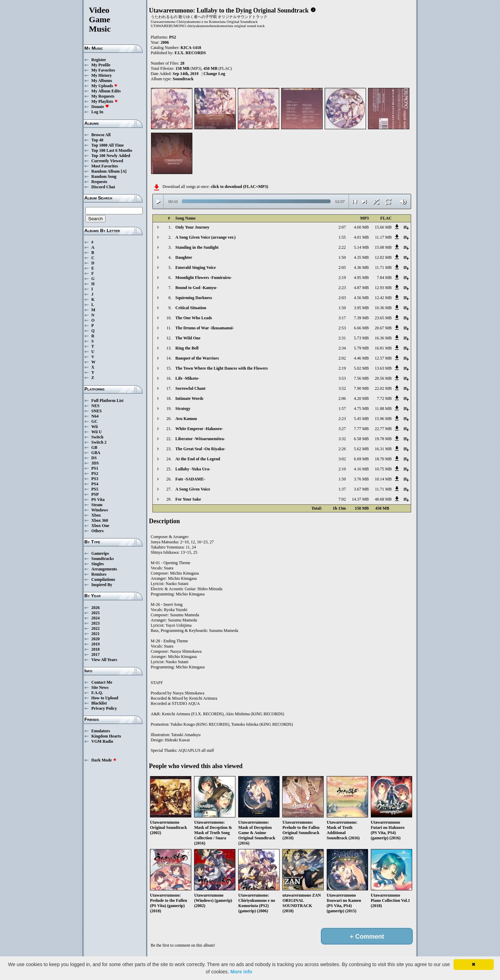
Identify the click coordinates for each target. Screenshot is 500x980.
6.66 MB (361, 328)
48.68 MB (383, 499)
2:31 (342, 338)
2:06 (342, 398)
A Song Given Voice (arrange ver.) (206, 237)
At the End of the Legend (198, 459)
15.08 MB (383, 247)
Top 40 (97, 140)
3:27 (342, 429)
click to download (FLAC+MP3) (239, 187)
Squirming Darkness (194, 298)
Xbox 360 (100, 520)
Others (97, 531)
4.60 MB (361, 227)
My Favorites (103, 70)
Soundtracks (103, 559)
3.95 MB (361, 308)
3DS (95, 463)
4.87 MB (361, 288)
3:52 (342, 388)
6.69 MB (361, 459)
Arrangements (104, 569)
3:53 (342, 378)
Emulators (101, 731)
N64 (95, 416)
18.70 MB (383, 459)
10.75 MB (383, 469)
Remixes (99, 574)
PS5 (95, 489)
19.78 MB (383, 439)
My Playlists (105, 101)
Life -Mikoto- (187, 378)
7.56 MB (361, 378)
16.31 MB (383, 449)
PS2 (95, 473)
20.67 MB (383, 328)
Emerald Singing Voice (196, 267)
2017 (95, 654)
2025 (95, 613)
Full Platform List (107, 401)
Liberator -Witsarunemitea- (200, 439)
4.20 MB (361, 398)
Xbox (96, 515)
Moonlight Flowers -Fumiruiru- (204, 278)
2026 (95, 608)
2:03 (342, 298)
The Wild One (188, 338)
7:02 (342, 499)
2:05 (342, 267)
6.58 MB (361, 439)
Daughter (184, 257)
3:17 (342, 318)
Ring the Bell (187, 348)
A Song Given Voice (193, 489)
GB (94, 447)
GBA (96, 453)
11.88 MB (383, 409)
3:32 (342, 439)
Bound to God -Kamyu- (196, 288)
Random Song (104, 176)
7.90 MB (361, 388)
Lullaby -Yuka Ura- (193, 469)
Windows (100, 510)
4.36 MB (361, 267)
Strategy (183, 409)
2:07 (342, 227)
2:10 (342, 469)
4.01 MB (361, 237)
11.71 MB (383, 267)
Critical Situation (191, 308)
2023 (95, 623)
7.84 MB (384, 278)
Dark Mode (104, 760)
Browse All (101, 135)
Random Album (106, 171)
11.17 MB (383, 237)
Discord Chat (103, 187)
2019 (95, 644)
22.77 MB (383, 429)
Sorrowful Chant (190, 388)
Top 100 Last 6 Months (112, 150)
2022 (95, 628)
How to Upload (105, 698)
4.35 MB (361, 257)
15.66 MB (383, 227)
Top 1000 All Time (107, 145)
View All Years (104, 660)
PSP (95, 494)
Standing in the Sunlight (197, 247)
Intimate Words (189, 398)
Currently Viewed (107, 161)
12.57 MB (383, 358)
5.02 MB (361, 368)
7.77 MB (361, 429)
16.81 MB (383, 348)
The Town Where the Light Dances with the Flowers (222, 368)
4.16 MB (361, 469)
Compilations (103, 579)
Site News (100, 687)
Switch (97, 437)
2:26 (342, 449)
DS (94, 458)
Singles (98, 564)
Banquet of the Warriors (197, 358)
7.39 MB (361, 318)
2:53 (342, 328)
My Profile (101, 65)
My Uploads (105, 86)
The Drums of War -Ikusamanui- (205, 328)
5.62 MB (361, 449)
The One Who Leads (194, 318)
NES (95, 406)
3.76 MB (361, 479)
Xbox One (100, 526)
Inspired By (102, 585)
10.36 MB (383, 308)
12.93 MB (383, 288)
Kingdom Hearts (106, 736)
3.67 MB (361, 489)
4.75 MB (361, 409)
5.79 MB (361, 348)
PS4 (95, 484)
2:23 (342, 288)
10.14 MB (383, 479)
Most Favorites (105, 166)
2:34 (342, 348)
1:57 (342, 409)
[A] (124, 171)
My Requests (103, 96)
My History (102, 75)
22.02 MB (383, 388)
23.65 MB (383, 318)
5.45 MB (361, 419)
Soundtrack (183, 79)
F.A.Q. (97, 693)
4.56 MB (361, 298)
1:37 (342, 489)
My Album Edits (106, 91)
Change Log (214, 74)
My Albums (102, 81)
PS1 (95, 468)
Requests (99, 182)
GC (94, 421)
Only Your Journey (192, 227)
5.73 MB (361, 338)
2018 (95, 649)
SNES (97, 411)
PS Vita (98, 500)
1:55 (342, 237)
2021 (95, 634)
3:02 (342, 459)
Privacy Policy (104, 708)
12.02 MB (383, 257)
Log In (97, 112)
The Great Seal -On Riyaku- (200, 449)
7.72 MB (384, 398)
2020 (95, 639)
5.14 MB (361, 247)
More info (241, 972)
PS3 (95, 479)
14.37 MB (360, 499)
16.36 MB (383, 338)
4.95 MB (361, 278)
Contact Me (102, 682)
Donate (100, 107)
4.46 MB (361, 358)
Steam (97, 505)
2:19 (342, 278)
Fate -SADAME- (190, 479)
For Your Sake (188, 499)
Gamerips (100, 553)
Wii (94, 427)
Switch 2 (99, 442)
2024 (95, 618)
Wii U (97, 432)
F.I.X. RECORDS (190, 53)
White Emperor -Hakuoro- (199, 429)
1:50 (342, 257)
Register (99, 60)
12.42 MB (383, 298)
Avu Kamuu (186, 419)
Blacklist (99, 703)
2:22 (342, 247)
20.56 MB (383, 378)
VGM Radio (102, 741)
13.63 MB (383, 368)
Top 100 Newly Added (111, 156)
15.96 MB (383, 419)
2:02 (342, 358)
